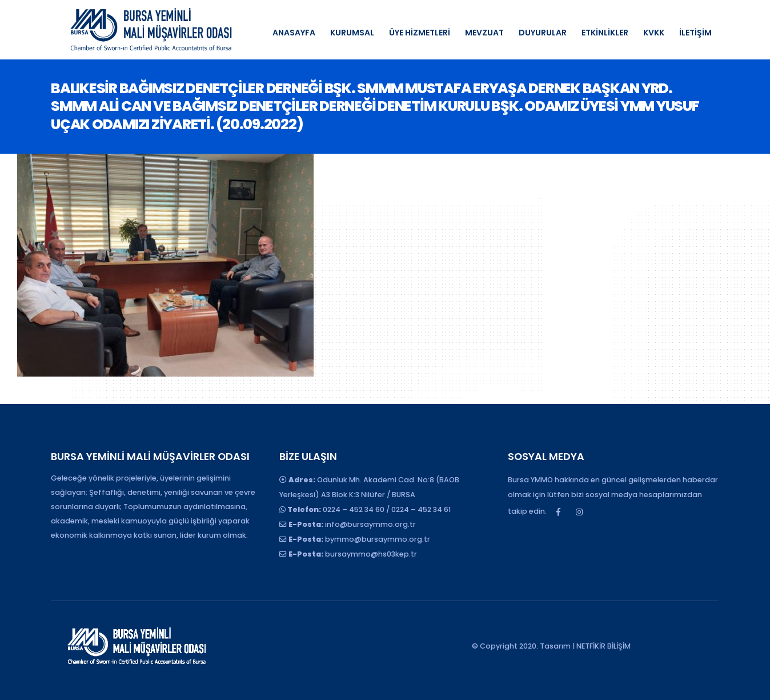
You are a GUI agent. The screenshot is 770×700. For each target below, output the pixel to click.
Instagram (579, 512)
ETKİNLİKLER (605, 33)
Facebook (558, 512)
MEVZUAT (484, 33)
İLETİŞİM (695, 33)
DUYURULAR (543, 33)
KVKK (654, 33)
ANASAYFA (294, 33)
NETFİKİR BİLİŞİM (603, 646)
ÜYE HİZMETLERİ (420, 33)
